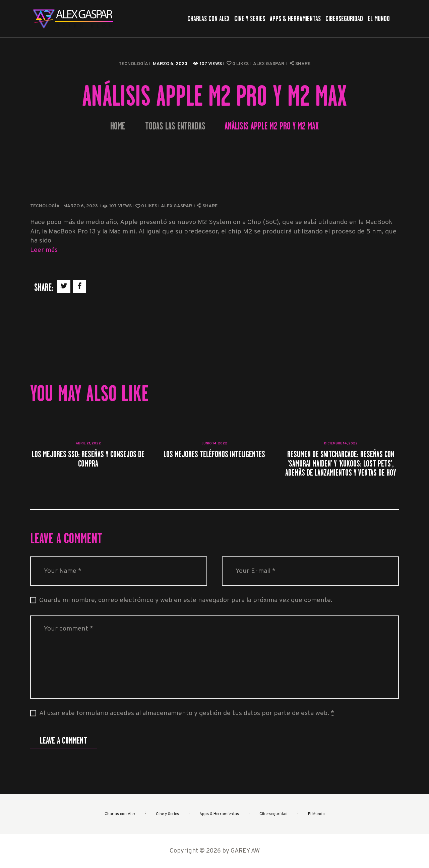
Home (118, 126)
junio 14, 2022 (214, 444)
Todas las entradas (175, 126)
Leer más (44, 250)
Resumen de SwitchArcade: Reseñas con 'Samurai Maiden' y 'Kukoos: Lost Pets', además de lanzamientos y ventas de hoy (341, 463)
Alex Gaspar (269, 64)
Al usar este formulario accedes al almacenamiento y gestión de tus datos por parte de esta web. (187, 714)
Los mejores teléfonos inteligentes (214, 454)
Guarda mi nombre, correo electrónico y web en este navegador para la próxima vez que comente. (186, 601)
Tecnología (133, 64)
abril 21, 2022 (88, 444)
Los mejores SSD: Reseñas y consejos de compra (88, 459)
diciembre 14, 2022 (341, 444)
